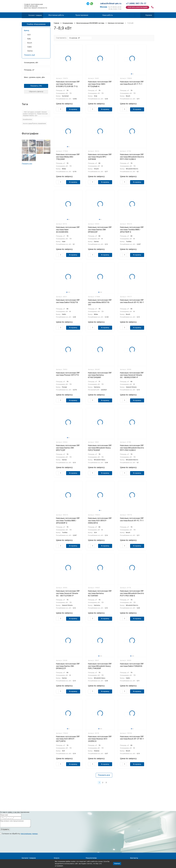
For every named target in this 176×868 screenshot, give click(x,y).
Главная (56, 23)
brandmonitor (27, 119)
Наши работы (107, 15)
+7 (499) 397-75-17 (136, 3)
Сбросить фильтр (36, 92)
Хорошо (117, 863)
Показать (34, 86)
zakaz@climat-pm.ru (111, 3)
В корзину (73, 109)
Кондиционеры (68, 23)
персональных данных (29, 834)
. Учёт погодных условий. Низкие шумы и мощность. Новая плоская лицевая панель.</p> (35, 114)
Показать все (104, 775)
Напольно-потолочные (116, 23)
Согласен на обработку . (20, 834)
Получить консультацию (138, 7)
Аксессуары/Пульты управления (34, 123)
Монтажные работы (56, 15)
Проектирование (82, 15)
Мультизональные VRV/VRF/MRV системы (90, 23)
